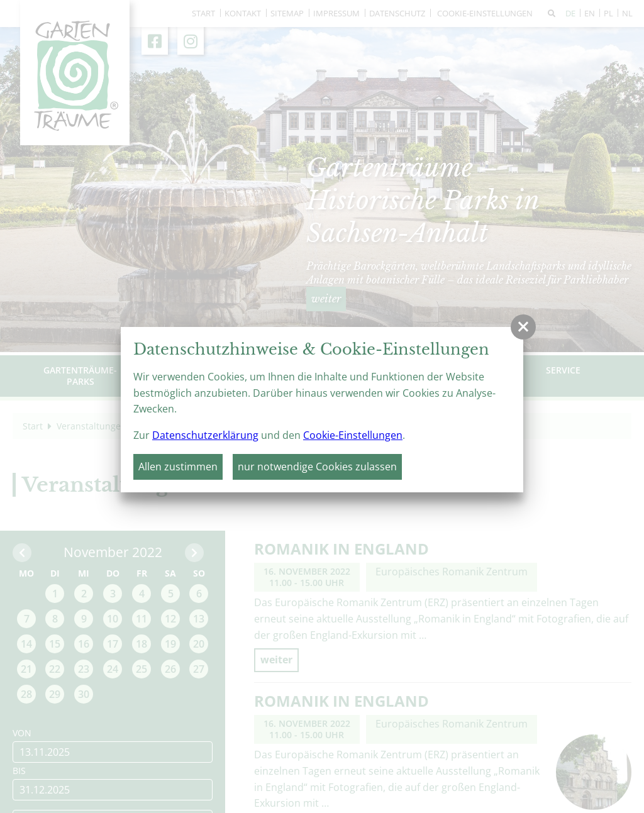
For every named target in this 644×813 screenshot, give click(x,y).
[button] (523, 327)
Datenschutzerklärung (205, 435)
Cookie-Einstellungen (353, 435)
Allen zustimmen (178, 467)
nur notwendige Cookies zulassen (317, 467)
